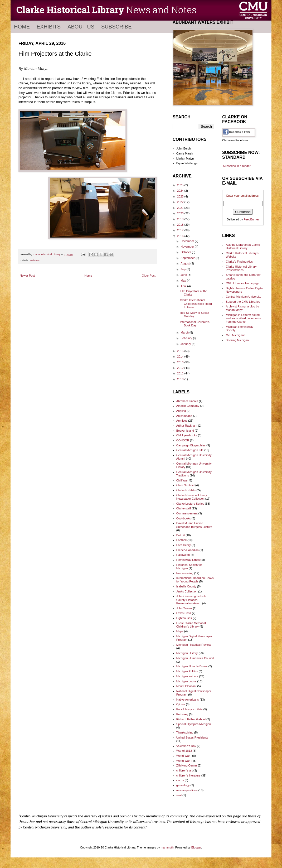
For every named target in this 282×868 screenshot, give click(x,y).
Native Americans (188, 700)
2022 (181, 202)
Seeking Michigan (237, 340)
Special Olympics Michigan (194, 724)
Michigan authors (187, 676)
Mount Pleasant (186, 686)
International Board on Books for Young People (195, 580)
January (186, 344)
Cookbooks (184, 518)
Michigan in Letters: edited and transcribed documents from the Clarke (243, 318)
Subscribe (116, 27)
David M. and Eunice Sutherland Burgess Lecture (194, 525)
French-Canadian (188, 550)
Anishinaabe (184, 416)
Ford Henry (184, 545)
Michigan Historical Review (194, 645)
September (188, 258)
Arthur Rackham (187, 426)
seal (179, 795)
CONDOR (183, 440)
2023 (181, 196)
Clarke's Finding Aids (239, 262)
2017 (181, 230)
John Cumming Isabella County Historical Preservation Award (191, 600)
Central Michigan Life (190, 450)
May (184, 281)
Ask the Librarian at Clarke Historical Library (243, 246)
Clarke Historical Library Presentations (241, 268)
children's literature (188, 775)
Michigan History (187, 653)
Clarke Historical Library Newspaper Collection (192, 497)
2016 (181, 236)
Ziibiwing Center (187, 765)
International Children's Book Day (195, 324)
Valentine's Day (186, 746)
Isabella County (186, 586)
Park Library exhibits (189, 709)
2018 (181, 225)
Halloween (183, 555)
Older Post (149, 276)
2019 (181, 219)
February (187, 338)
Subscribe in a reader (237, 166)
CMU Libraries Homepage (243, 283)
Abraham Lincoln (187, 401)
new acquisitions (187, 790)
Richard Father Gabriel (191, 719)
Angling (181, 411)
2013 (181, 362)
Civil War (182, 480)
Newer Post (27, 276)
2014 (181, 356)
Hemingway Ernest (188, 560)
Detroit (181, 535)
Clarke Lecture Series (190, 504)
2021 (181, 208)
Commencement (187, 513)
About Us (81, 27)
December (188, 241)
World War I (184, 756)
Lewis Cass (184, 613)
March (185, 332)
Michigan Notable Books (192, 666)
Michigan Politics (187, 671)
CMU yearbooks (187, 435)
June (184, 275)
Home (22, 27)
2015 (181, 351)
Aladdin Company (188, 406)
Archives (35, 260)
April (184, 286)
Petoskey (182, 714)
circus (180, 780)
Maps (180, 631)
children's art (184, 770)
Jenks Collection (187, 591)
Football (181, 540)
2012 (181, 368)
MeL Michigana (236, 335)
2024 (181, 191)
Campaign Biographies (191, 445)
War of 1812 (184, 751)
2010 (181, 379)
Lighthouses (184, 618)
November (188, 247)
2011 (181, 373)
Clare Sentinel (185, 485)
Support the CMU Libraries (243, 302)
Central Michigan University (244, 297)
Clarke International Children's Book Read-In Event (196, 303)
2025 (181, 185)
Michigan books (186, 681)
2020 (181, 213)
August (185, 263)
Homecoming (185, 573)
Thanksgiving (185, 732)
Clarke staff (184, 508)
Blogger (196, 847)
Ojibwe (181, 704)
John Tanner (184, 608)
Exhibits (49, 27)
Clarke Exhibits (186, 490)
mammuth (167, 847)
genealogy (183, 785)
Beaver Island (185, 431)
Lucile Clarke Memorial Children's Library (191, 625)
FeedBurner (251, 219)
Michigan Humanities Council (195, 658)
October (186, 252)
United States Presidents (192, 737)
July (184, 269)
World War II (184, 761)
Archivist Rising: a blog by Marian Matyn (242, 308)
